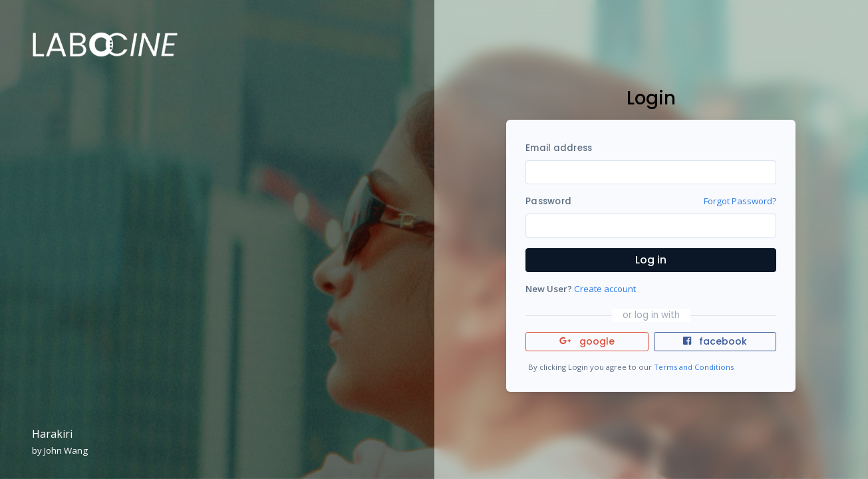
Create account (605, 289)
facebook (715, 341)
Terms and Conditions (694, 367)
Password (548, 201)
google (587, 341)
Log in (651, 260)
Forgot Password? (740, 201)
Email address (559, 148)
